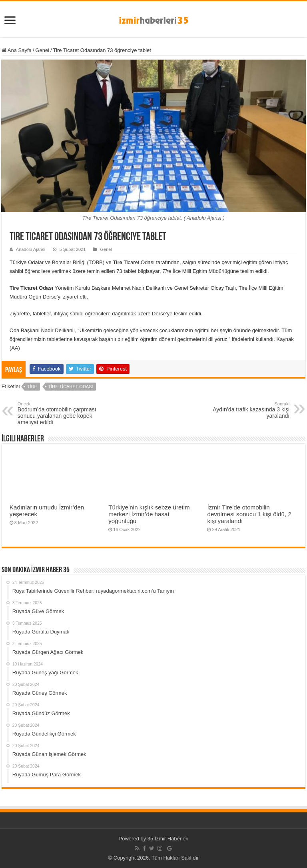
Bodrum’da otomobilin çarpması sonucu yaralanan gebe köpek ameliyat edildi (59, 413)
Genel (42, 50)
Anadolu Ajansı (31, 249)
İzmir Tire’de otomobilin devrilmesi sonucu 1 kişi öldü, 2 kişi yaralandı (249, 514)
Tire (32, 387)
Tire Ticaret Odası (71, 387)
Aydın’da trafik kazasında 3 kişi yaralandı (248, 410)
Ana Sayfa (17, 50)
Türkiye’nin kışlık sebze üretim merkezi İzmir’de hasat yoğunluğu (149, 514)
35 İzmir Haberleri (168, 839)
